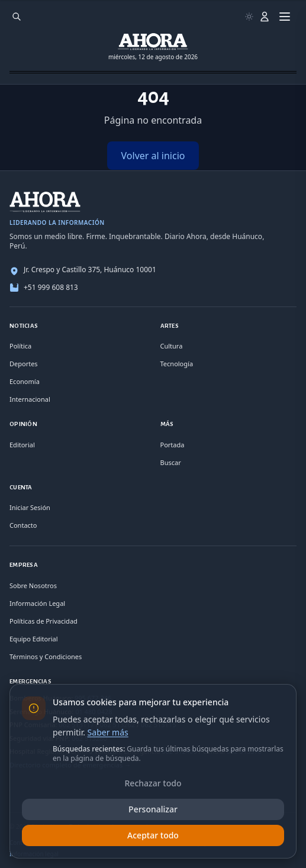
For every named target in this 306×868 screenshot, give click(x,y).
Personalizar (153, 809)
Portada (173, 445)
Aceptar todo (153, 835)
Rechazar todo (153, 783)
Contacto (23, 525)
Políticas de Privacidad (44, 621)
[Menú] (285, 17)
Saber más (108, 732)
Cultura (172, 346)
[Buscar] (17, 17)
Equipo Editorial (34, 639)
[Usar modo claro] (249, 17)
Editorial (22, 445)
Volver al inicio (153, 156)
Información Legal (37, 603)
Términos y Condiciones (46, 656)
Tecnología (177, 364)
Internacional (30, 399)
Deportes (24, 364)
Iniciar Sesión (30, 507)
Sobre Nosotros (33, 585)
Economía (25, 381)
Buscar (171, 462)
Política (20, 346)
